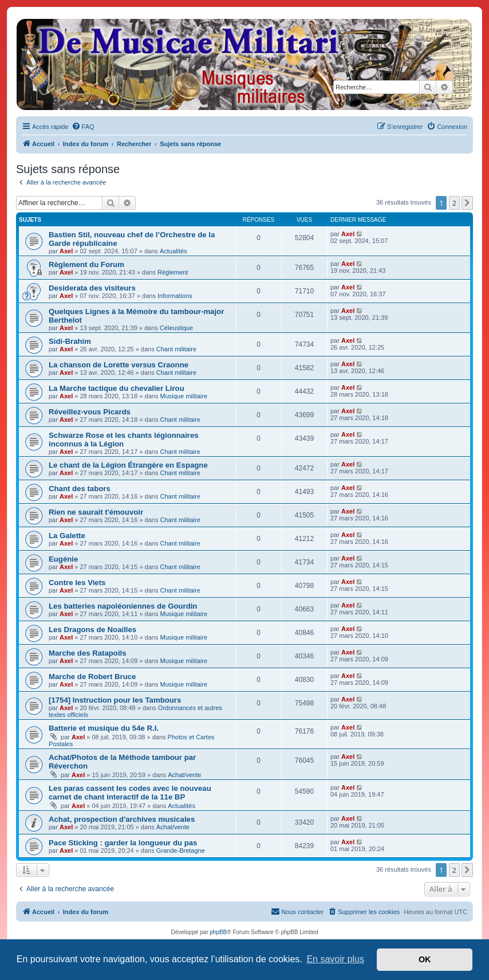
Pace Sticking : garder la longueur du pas (123, 843)
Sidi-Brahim (70, 341)
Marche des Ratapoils (88, 653)
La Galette (67, 536)
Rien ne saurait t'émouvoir (96, 512)
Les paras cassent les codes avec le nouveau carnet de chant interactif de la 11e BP (130, 793)
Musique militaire (184, 396)
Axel (66, 251)
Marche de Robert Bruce (92, 677)
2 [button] (454, 203)
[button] (467, 203)
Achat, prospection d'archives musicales (122, 819)
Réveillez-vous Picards (90, 412)
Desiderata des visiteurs (92, 288)
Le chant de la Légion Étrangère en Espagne (128, 465)
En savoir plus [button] (335, 959)
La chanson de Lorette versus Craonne (119, 365)
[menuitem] (83, 127)
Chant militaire (176, 349)
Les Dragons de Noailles (92, 630)
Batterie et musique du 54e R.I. (104, 728)
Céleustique (176, 328)
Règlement (173, 272)
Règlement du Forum (86, 264)
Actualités (173, 251)
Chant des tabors (80, 489)
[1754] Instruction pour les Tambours (115, 700)
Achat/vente (184, 775)
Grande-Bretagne (181, 850)
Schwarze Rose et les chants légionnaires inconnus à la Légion (124, 440)
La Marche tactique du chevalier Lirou (117, 388)
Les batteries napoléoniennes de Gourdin (123, 606)
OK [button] (425, 959)
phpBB (218, 932)
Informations (175, 296)
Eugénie (63, 559)
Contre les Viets (77, 583)
